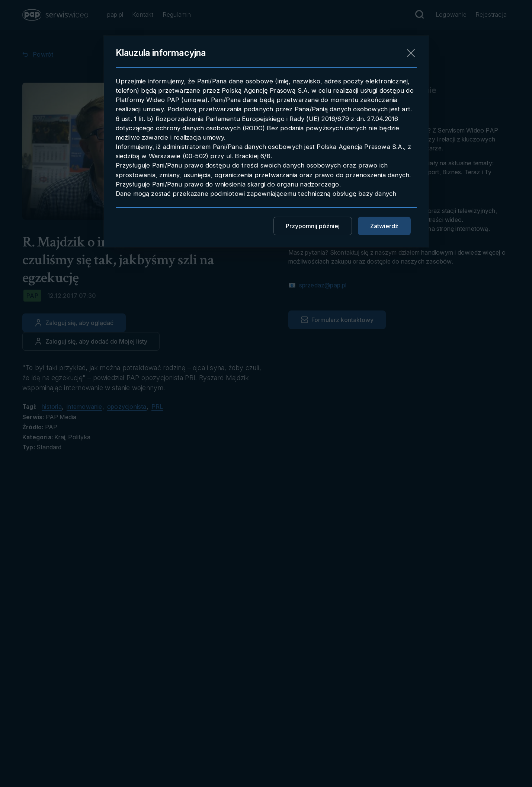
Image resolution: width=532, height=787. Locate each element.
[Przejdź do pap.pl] (115, 15)
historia (52, 407)
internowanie (84, 407)
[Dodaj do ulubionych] (91, 341)
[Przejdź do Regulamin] (177, 15)
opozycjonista (127, 407)
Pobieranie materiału (328, 90)
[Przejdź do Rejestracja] (491, 15)
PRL (157, 407)
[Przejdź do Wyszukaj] (419, 15)
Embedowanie (409, 90)
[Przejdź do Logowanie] (451, 15)
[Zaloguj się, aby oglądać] (74, 323)
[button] (56, 15)
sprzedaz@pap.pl (322, 285)
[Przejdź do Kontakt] (143, 15)
